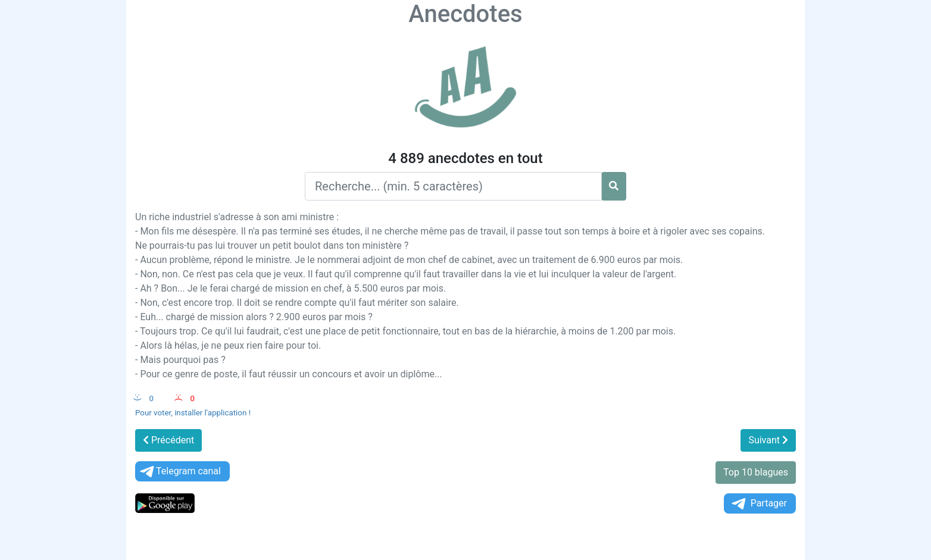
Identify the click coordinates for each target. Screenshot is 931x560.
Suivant (768, 440)
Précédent (168, 440)
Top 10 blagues (756, 472)
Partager (758, 504)
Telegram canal (179, 472)
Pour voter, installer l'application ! (193, 413)
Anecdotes (465, 14)
